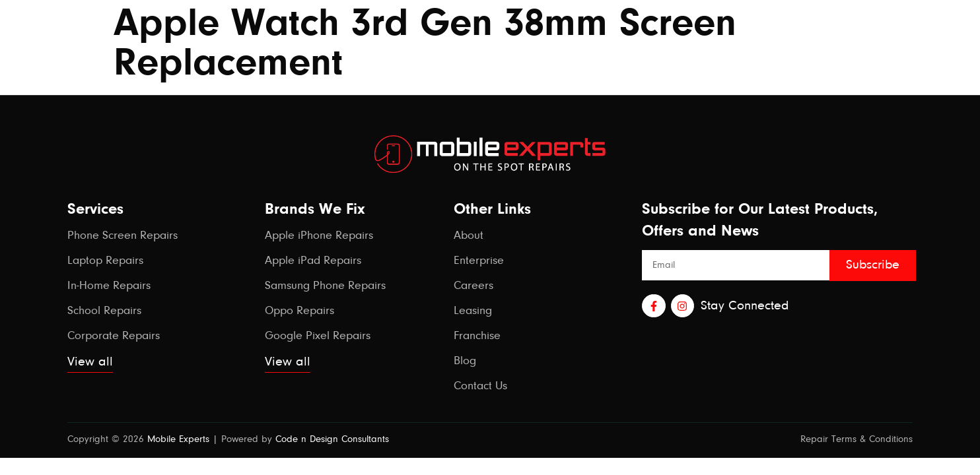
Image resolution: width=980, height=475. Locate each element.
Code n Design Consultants (332, 440)
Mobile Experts (178, 440)
